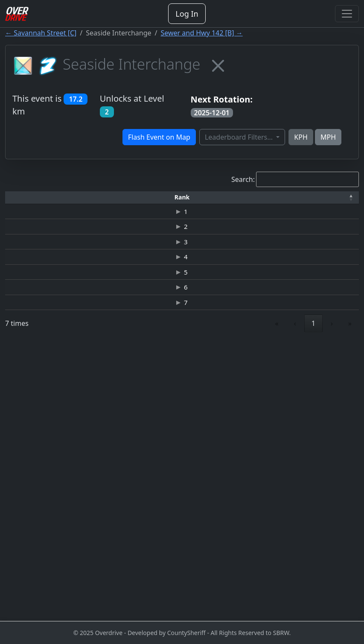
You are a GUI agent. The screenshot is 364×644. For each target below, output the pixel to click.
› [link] (332, 600)
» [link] (350, 600)
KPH (301, 137)
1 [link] (313, 600)
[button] (22, 201)
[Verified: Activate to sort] (337, 201)
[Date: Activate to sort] (294, 201)
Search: (243, 179)
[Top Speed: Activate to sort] (209, 201)
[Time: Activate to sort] (140, 201)
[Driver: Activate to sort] (80, 201)
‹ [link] (295, 600)
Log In (187, 14)
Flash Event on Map (159, 137)
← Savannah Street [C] (41, 33)
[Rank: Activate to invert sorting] (22, 201)
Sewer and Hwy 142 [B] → (202, 33)
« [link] (277, 600)
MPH (328, 137)
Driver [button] (80, 201)
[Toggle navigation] (347, 14)
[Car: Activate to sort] (174, 201)
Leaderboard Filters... (240, 137)
